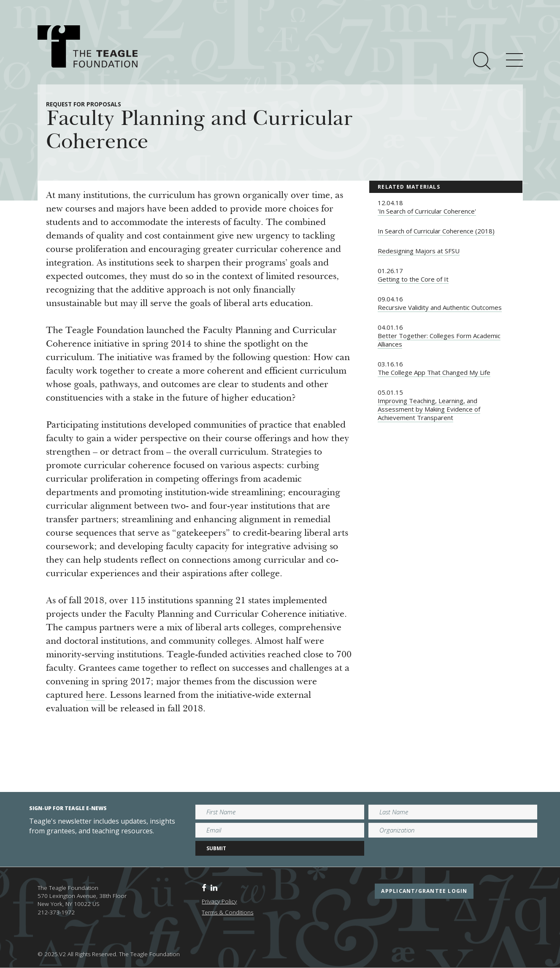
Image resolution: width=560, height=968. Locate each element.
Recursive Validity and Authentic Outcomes (440, 307)
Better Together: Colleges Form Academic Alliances (439, 340)
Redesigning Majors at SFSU (419, 251)
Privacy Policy (219, 901)
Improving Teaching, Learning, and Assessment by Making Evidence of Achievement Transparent (429, 409)
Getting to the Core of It (413, 279)
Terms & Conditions (227, 912)
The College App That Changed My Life (434, 372)
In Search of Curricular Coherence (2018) (436, 231)
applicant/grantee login (424, 891)
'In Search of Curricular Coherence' (427, 211)
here (95, 696)
